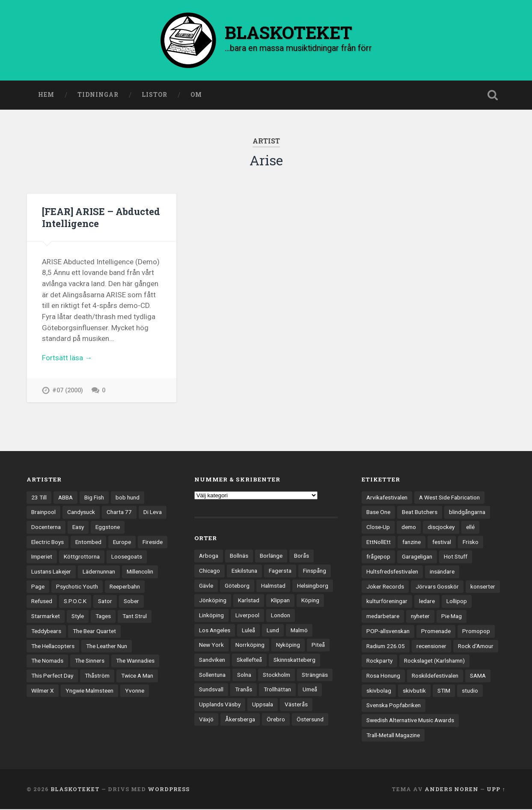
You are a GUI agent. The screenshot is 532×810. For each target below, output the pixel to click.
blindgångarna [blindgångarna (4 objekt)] (467, 513)
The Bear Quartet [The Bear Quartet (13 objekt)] (94, 632)
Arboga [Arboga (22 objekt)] (209, 556)
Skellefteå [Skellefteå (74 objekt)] (249, 661)
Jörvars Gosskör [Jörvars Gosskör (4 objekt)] (437, 587)
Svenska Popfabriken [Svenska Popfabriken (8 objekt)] (394, 706)
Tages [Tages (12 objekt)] (103, 617)
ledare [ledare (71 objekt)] (427, 602)
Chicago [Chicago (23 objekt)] (210, 571)
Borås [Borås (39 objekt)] (302, 556)
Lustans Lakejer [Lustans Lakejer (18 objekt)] (51, 572)
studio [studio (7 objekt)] (470, 691)
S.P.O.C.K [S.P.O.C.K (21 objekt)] (75, 602)
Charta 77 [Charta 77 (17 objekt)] (119, 513)
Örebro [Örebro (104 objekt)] (276, 720)
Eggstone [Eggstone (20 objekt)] (108, 528)
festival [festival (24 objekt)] (442, 543)
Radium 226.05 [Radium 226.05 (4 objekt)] (386, 646)
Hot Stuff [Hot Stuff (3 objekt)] (456, 557)
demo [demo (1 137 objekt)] (409, 528)
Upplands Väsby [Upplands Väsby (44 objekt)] (220, 705)
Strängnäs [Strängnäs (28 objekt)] (315, 675)
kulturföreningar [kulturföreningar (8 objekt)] (387, 602)
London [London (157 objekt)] (281, 616)
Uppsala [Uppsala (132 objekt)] (263, 705)
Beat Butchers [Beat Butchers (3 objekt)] (420, 513)
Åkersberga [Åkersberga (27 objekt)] (240, 720)
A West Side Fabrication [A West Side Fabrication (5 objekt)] (449, 498)
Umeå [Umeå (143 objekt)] (310, 690)
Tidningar (98, 96)
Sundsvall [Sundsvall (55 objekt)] (211, 690)
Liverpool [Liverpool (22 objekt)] (247, 616)
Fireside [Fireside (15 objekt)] (153, 543)
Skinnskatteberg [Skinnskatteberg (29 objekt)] (294, 661)
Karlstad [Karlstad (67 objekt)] (249, 601)
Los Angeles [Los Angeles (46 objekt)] (215, 631)
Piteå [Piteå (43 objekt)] (318, 646)
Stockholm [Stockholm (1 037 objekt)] (276, 675)
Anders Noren (452, 790)
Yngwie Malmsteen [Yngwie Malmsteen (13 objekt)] (89, 691)
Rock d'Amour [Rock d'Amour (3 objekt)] (476, 646)
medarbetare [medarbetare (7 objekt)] (383, 617)
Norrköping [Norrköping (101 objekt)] (250, 646)
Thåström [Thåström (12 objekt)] (97, 676)
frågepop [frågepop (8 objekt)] (378, 557)
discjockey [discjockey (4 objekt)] (441, 528)
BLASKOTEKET (75, 790)
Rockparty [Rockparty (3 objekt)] (379, 661)
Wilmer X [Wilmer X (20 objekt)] (43, 691)
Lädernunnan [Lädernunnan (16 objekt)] (99, 572)
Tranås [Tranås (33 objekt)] (244, 690)
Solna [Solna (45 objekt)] (244, 675)
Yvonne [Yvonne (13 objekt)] (135, 691)
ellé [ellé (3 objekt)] (470, 528)
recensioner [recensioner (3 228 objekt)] (431, 646)
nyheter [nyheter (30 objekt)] (420, 617)
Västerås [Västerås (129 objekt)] (296, 705)
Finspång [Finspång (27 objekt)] (315, 571)
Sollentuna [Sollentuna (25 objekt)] (212, 675)
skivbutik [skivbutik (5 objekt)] (414, 691)
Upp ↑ (496, 790)
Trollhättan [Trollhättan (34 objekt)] (277, 690)
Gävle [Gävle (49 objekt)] (206, 586)
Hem (46, 96)
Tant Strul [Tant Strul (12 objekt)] (135, 617)
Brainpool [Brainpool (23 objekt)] (43, 513)
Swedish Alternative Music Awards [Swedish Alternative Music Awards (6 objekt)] (410, 721)
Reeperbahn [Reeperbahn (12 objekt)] (125, 587)
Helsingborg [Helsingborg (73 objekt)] (313, 586)
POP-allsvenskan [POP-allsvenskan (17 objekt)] (388, 632)
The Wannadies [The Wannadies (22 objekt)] (135, 661)
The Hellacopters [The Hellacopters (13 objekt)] (53, 646)
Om (196, 96)
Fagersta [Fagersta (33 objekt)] (280, 571)
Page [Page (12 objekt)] (38, 587)
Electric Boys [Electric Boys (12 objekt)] (48, 543)
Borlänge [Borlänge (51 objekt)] (271, 556)
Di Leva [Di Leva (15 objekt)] (153, 513)
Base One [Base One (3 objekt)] (378, 513)
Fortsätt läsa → (67, 358)
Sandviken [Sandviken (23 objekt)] (212, 661)
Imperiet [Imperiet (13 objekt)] (42, 557)
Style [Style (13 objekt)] (78, 617)
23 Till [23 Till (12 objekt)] (39, 498)
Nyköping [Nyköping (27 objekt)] (288, 646)
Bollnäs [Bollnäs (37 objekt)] (239, 556)
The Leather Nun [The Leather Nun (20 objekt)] (107, 646)
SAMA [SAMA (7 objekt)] (478, 676)
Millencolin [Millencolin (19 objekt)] (140, 572)
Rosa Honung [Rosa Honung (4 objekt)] (383, 676)
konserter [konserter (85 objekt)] (483, 587)
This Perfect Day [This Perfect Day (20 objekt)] (52, 676)
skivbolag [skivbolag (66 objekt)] (379, 691)
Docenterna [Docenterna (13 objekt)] (46, 528)
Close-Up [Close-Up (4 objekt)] (378, 528)
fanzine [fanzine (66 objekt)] (412, 543)
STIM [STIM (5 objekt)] (444, 691)
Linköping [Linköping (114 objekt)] (211, 616)
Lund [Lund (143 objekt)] (273, 631)
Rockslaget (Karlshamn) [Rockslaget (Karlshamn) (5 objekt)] (434, 661)
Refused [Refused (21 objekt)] (42, 602)
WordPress (169, 790)
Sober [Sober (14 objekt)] (131, 602)
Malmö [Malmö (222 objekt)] (299, 631)
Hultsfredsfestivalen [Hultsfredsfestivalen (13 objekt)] (392, 572)
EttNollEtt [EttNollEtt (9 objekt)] (379, 543)
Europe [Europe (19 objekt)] (122, 543)
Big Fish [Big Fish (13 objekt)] (94, 498)
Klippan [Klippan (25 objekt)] (280, 601)
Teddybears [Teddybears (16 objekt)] (46, 632)
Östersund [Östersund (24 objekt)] (310, 720)
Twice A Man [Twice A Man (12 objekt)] (137, 676)
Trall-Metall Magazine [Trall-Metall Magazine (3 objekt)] (393, 736)
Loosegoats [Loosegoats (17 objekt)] (127, 557)
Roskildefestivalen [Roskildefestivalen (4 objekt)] (435, 676)
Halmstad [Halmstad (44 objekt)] (273, 586)
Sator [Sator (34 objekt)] (105, 602)
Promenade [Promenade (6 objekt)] (436, 632)
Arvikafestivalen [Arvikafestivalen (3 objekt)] (387, 498)
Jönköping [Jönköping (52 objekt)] (213, 601)
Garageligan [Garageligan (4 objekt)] (417, 557)
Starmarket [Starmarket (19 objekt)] (46, 617)
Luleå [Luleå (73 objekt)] (248, 631)
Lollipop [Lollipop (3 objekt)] (457, 602)
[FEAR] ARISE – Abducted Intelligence (95, 218)
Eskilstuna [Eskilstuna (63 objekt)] (244, 571)
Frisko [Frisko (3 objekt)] (471, 543)
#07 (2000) (68, 391)
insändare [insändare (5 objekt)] (442, 572)
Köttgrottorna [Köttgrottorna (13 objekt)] (82, 557)
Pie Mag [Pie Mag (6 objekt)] (452, 617)
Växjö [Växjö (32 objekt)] (206, 720)
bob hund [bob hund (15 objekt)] (128, 498)
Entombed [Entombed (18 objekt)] (88, 543)
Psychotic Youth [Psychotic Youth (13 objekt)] (77, 587)
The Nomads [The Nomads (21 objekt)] (47, 661)
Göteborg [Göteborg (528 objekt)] (237, 586)
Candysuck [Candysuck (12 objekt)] (81, 513)
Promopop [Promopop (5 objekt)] (476, 632)
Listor (155, 96)
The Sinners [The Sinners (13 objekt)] (90, 661)
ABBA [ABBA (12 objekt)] (65, 498)
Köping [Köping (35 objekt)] (310, 601)
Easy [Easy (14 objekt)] (78, 528)
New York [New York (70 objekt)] (211, 646)
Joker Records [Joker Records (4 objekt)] (385, 587)
